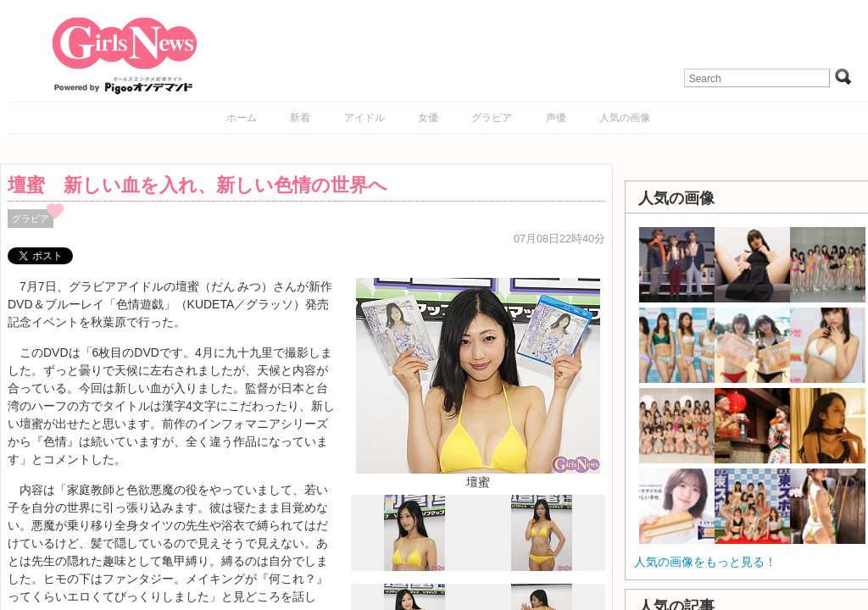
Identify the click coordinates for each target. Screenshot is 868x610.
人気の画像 (625, 118)
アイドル (364, 118)
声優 (556, 118)
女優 (428, 118)
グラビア (492, 118)
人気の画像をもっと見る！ (705, 562)
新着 (300, 118)
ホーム (242, 118)
